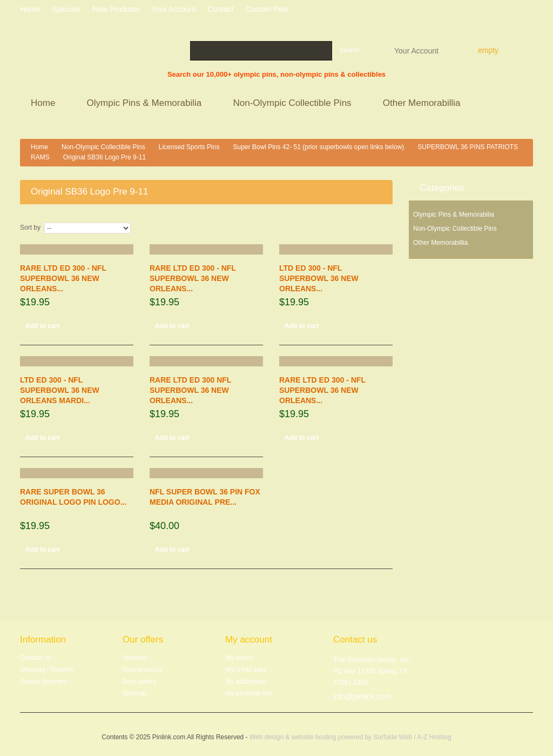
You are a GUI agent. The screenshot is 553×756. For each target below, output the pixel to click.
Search (349, 50)
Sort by (30, 228)
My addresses (245, 681)
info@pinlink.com (362, 697)
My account (249, 640)
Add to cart (42, 326)
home (30, 9)
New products (116, 9)
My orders (240, 658)
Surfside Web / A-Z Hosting (412, 737)
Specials (135, 658)
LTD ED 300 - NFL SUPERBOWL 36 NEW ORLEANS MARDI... (60, 390)
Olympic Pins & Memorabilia (146, 104)
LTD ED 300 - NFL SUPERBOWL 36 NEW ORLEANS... (319, 278)
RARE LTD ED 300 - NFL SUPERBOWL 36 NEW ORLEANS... (63, 278)
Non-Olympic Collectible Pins (294, 104)
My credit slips (246, 670)
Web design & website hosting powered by (311, 737)
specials (66, 9)
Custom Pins (267, 9)
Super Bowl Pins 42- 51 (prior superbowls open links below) (318, 147)
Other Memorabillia (423, 104)
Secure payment (43, 681)
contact (220, 9)
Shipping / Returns (47, 670)
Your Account (416, 50)
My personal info (249, 693)
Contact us (35, 658)
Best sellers (139, 681)
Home (45, 104)
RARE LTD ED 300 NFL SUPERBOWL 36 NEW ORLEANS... (190, 390)
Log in (529, 11)
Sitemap (134, 693)
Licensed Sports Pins (189, 147)
